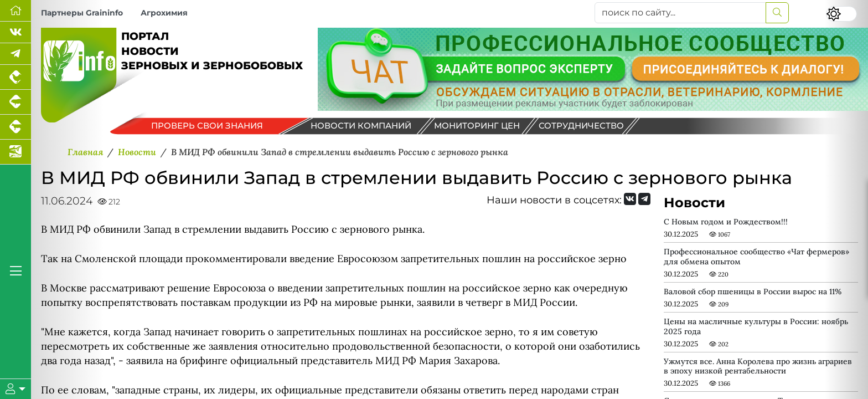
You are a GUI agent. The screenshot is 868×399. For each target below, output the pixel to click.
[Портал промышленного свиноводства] (15, 102)
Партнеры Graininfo (82, 13)
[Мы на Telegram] (644, 199)
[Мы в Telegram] (15, 54)
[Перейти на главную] (15, 11)
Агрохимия (164, 13)
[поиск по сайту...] (680, 13)
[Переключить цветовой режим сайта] (841, 14)
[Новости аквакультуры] (15, 152)
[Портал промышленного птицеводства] (15, 77)
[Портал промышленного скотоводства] (15, 127)
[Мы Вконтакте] (15, 32)
